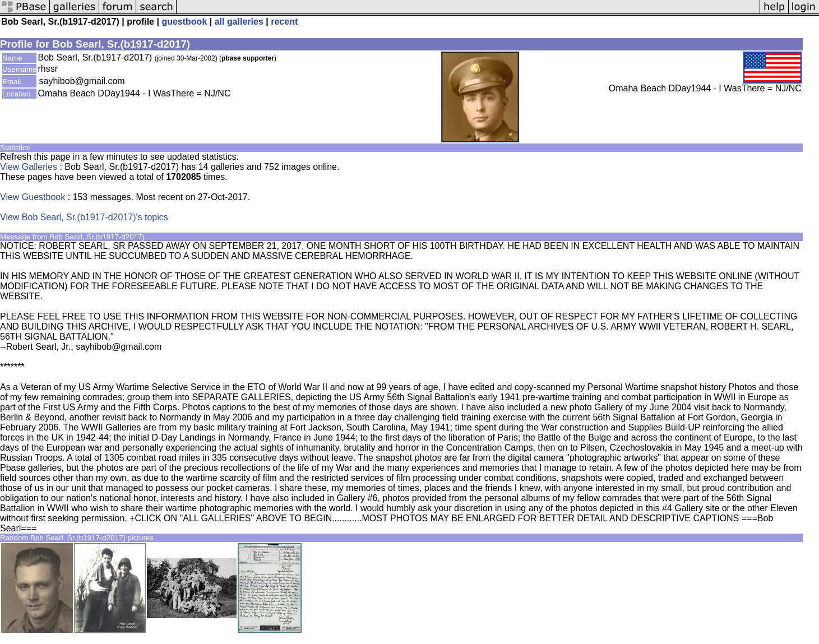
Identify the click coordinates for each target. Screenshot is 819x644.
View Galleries (29, 167)
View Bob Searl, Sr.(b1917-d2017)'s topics (84, 217)
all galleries (239, 22)
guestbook (184, 22)
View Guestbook (33, 197)
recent (284, 22)
